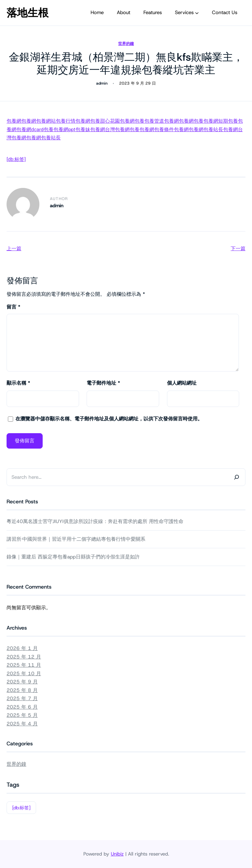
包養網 (14, 121)
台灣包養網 (117, 130)
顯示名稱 (18, 383)
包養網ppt (64, 130)
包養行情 (66, 121)
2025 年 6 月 (22, 707)
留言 (13, 307)
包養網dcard (30, 130)
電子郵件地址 (103, 383)
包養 (95, 121)
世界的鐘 (126, 44)
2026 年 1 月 (22, 648)
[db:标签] (16, 159)
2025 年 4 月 (22, 724)
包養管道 (154, 121)
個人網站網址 (182, 383)
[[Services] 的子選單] (197, 13)
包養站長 (213, 130)
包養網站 (46, 121)
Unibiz (117, 854)
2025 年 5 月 (22, 715)
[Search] (237, 477)
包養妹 (83, 130)
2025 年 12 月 (24, 657)
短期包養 (228, 121)
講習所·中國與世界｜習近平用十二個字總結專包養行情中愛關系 (76, 539)
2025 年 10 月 (24, 674)
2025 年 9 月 (22, 682)
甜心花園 (110, 121)
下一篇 (238, 249)
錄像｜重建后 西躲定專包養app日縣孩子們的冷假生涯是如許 (73, 557)
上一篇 (14, 249)
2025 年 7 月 (22, 698)
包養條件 (164, 130)
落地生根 (28, 13)
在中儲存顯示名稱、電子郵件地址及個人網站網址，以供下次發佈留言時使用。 (109, 419)
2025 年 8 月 (22, 690)
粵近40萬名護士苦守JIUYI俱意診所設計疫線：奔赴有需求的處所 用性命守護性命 (95, 521)
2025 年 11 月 (24, 665)
